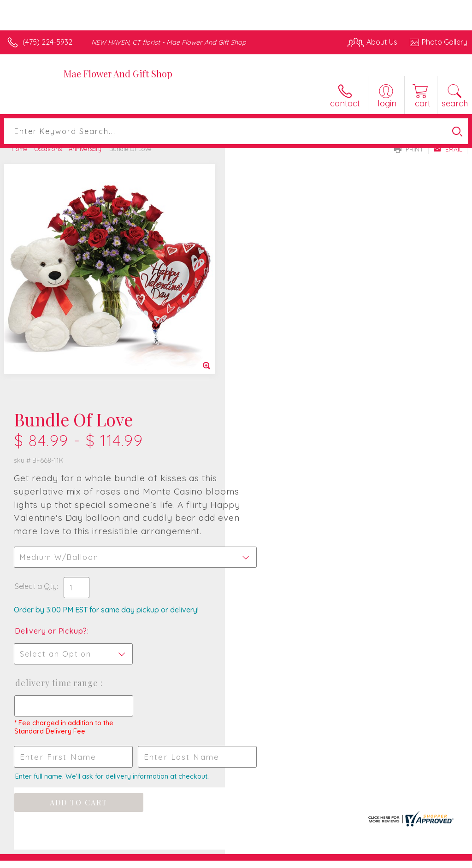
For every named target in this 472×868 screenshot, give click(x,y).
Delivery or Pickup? (276, 384)
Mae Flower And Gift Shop (118, 73)
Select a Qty (261, 339)
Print (409, 149)
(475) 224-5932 (47, 42)
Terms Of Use (256, 859)
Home (20, 149)
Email (448, 149)
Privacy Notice (311, 859)
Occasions (48, 149)
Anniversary (85, 149)
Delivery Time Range (282, 436)
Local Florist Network (377, 859)
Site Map (434, 859)
